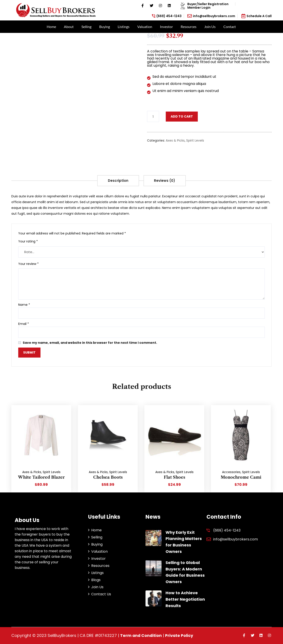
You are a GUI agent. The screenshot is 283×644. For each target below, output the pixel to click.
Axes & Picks (175, 140)
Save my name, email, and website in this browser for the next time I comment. (90, 343)
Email (24, 324)
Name (24, 305)
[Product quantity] (153, 116)
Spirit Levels (195, 140)
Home (51, 27)
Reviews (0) (165, 181)
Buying (105, 27)
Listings (124, 27)
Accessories (231, 472)
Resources (189, 27)
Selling (86, 27)
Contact (230, 27)
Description (118, 181)
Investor (166, 27)
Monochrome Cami (241, 477)
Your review (28, 264)
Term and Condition (141, 635)
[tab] (118, 181)
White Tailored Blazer (41, 477)
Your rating (28, 241)
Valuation (145, 27)
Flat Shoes (174, 477)
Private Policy (180, 635)
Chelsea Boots (108, 477)
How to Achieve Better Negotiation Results (185, 599)
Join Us (210, 27)
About (69, 27)
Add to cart (182, 116)
